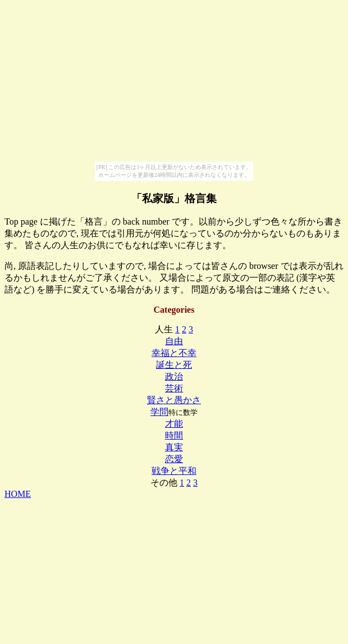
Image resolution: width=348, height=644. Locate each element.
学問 (159, 412)
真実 (174, 447)
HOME (18, 494)
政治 (174, 376)
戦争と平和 (174, 471)
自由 (174, 341)
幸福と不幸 (174, 353)
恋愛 (174, 459)
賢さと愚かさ (174, 400)
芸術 (174, 388)
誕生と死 (174, 365)
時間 (174, 435)
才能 (174, 424)
